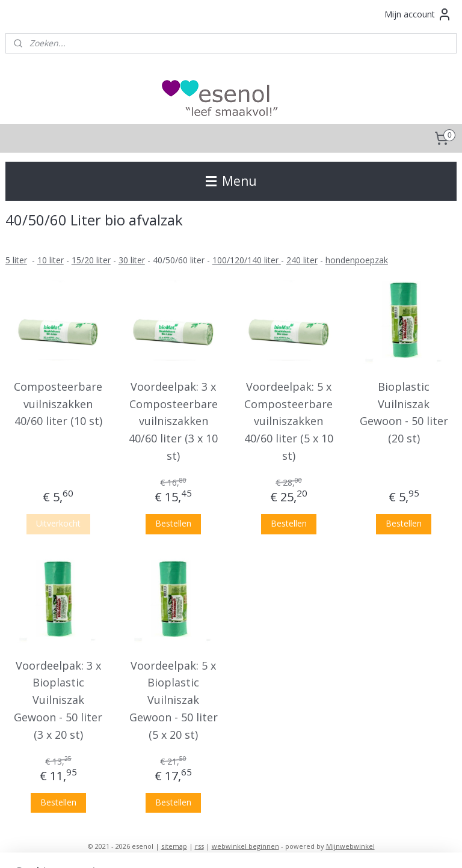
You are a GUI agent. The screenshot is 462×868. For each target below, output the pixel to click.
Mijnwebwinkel (350, 846)
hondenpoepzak (357, 260)
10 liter (51, 260)
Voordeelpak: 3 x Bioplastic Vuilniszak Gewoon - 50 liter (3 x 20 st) (58, 700)
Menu (231, 181)
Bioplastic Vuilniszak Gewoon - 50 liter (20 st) (404, 412)
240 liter (302, 260)
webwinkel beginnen (245, 846)
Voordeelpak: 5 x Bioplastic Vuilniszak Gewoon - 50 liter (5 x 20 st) (174, 700)
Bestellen (173, 523)
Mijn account (418, 14)
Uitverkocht (58, 523)
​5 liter (16, 260)
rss (199, 846)
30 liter (132, 260)
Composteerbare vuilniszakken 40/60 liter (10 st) (58, 404)
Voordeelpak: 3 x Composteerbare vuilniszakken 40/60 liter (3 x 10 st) (173, 421)
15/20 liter (91, 260)
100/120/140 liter (247, 260)
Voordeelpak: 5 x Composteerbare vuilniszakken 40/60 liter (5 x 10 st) (289, 421)
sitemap (174, 846)
